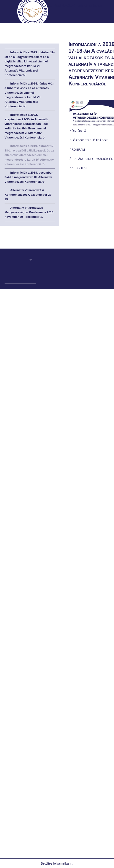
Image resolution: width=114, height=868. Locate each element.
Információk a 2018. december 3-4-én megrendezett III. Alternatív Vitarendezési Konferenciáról (29, 177)
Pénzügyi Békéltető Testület (23, 272)
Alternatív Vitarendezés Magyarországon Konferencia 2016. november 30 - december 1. (29, 212)
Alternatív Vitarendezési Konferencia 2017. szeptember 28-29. (28, 195)
